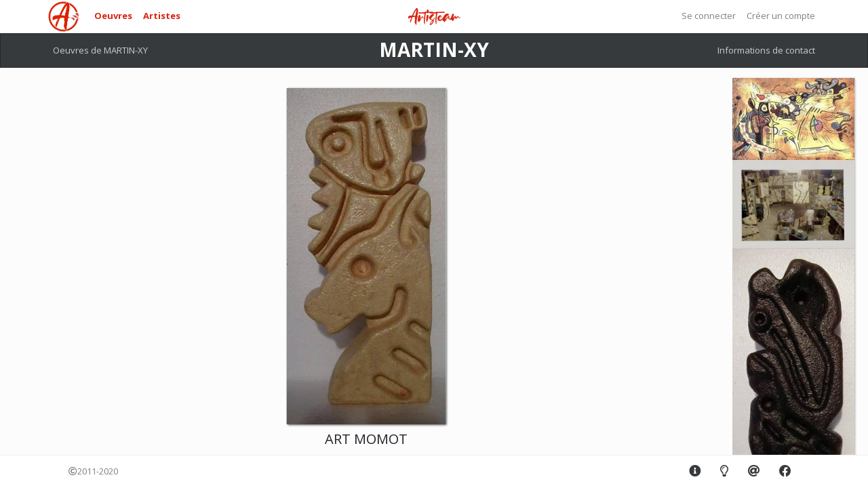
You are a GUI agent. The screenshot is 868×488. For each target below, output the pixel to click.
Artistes (162, 16)
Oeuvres (113, 16)
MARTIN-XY (434, 49)
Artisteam (434, 17)
